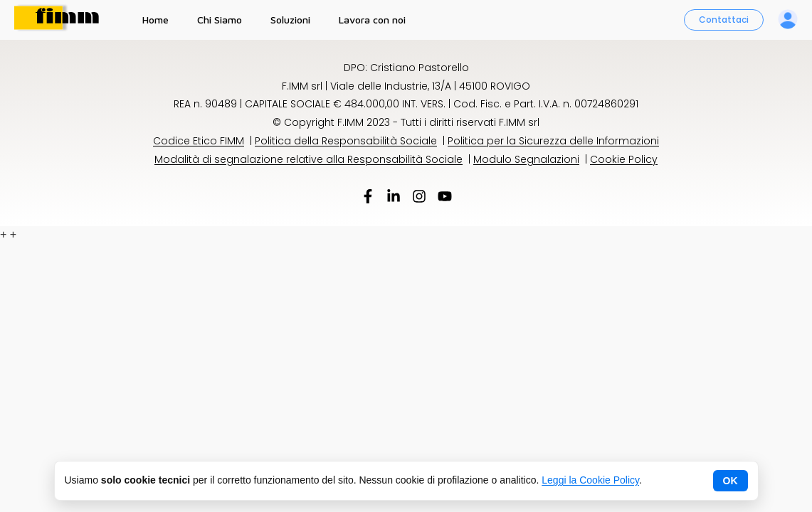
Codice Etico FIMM (199, 141)
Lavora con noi (372, 20)
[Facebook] (368, 198)
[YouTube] (445, 198)
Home (155, 20)
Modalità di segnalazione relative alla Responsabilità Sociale (309, 159)
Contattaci (724, 20)
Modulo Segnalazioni (526, 159)
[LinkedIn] (394, 198)
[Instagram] (419, 198)
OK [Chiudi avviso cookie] (731, 481)
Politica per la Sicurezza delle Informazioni (553, 141)
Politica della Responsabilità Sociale (346, 141)
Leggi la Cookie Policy (590, 480)
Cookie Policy (624, 159)
